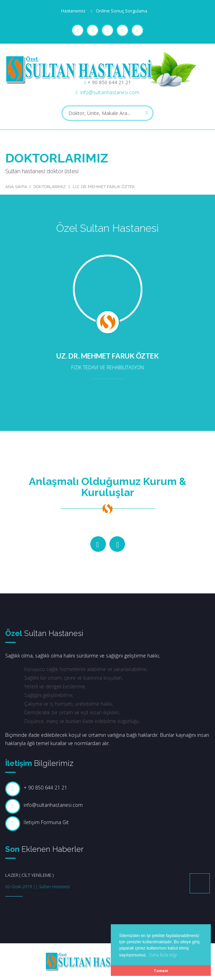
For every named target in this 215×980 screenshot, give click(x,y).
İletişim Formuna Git (46, 822)
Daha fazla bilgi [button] (163, 955)
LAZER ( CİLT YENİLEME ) (29, 875)
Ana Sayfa (16, 187)
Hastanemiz (73, 11)
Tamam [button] (161, 970)
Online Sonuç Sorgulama (122, 11)
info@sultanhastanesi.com (110, 92)
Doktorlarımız (50, 187)
